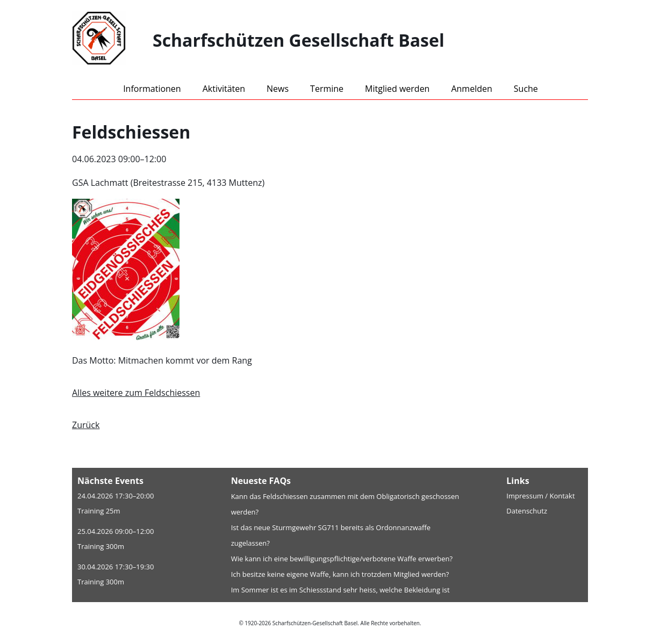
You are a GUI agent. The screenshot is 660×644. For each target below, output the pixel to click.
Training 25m (99, 511)
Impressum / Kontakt (540, 496)
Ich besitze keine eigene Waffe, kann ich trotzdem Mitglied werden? (340, 574)
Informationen (152, 89)
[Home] (112, 40)
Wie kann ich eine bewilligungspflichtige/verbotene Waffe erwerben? (342, 559)
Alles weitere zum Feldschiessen (136, 393)
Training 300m (101, 546)
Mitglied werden (397, 89)
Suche (526, 89)
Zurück (86, 425)
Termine (327, 89)
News (278, 89)
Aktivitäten (224, 89)
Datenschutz (527, 511)
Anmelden (471, 89)
